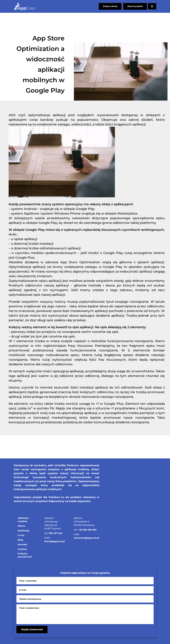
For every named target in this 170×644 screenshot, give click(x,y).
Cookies (22, 549)
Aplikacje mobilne (23, 520)
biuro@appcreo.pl (55, 541)
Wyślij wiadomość (32, 629)
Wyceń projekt (135, 6)
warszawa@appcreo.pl (86, 538)
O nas (21, 535)
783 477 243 (55, 533)
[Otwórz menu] (152, 6)
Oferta (21, 526)
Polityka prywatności (25, 555)
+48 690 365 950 (87, 530)
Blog (20, 540)
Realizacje (23, 531)
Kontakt (22, 544)
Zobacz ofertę (110, 6)
